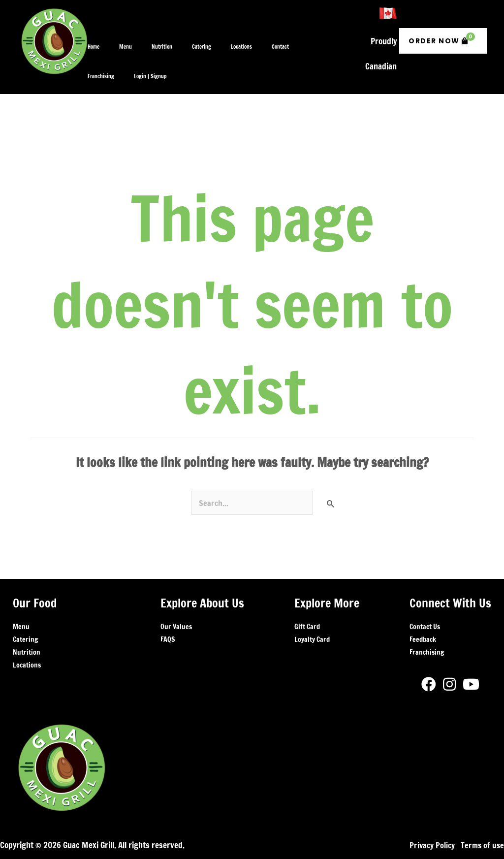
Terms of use (482, 817)
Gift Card (307, 599)
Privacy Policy (430, 817)
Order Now (442, 24)
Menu (21, 599)
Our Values (176, 599)
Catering (25, 611)
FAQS (168, 611)
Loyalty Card (312, 611)
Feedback (423, 611)
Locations (27, 637)
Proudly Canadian (381, 35)
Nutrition (27, 624)
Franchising (427, 624)
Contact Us (425, 599)
